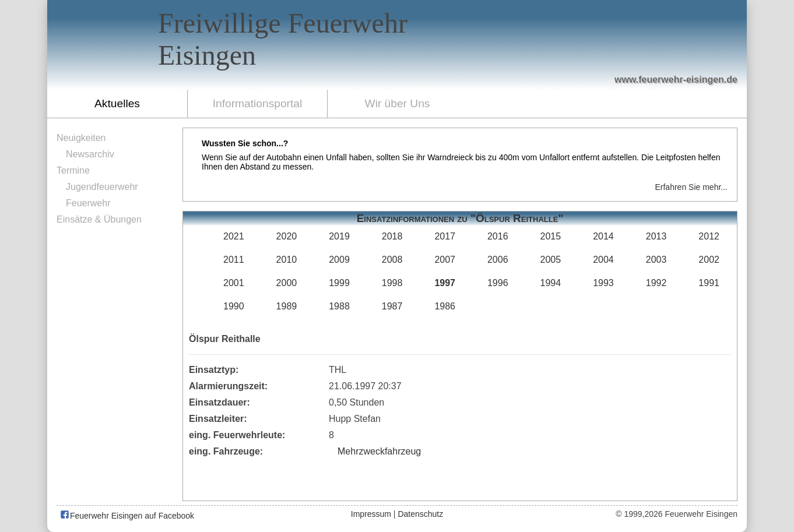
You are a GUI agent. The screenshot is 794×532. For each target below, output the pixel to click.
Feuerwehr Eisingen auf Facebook (127, 516)
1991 (709, 283)
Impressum (371, 514)
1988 (339, 306)
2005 (551, 260)
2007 (445, 260)
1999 (339, 283)
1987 (392, 306)
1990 (234, 306)
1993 (603, 283)
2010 (287, 260)
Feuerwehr (88, 203)
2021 (234, 236)
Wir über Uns (398, 103)
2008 (392, 260)
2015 (551, 236)
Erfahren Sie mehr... (691, 187)
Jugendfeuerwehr (102, 187)
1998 (392, 283)
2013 (656, 236)
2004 (603, 260)
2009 (339, 260)
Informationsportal (258, 103)
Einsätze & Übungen (99, 219)
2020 (287, 236)
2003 (656, 260)
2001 (234, 283)
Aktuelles (117, 103)
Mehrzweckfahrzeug (379, 451)
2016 (498, 236)
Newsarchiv (90, 154)
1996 (498, 283)
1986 (445, 306)
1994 (551, 283)
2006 (498, 260)
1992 (656, 283)
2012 (709, 236)
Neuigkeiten (81, 138)
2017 (445, 236)
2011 (234, 260)
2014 (603, 236)
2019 (339, 236)
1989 (287, 306)
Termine (73, 170)
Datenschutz (420, 514)
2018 (392, 236)
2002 (709, 260)
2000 (287, 283)
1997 (445, 283)
